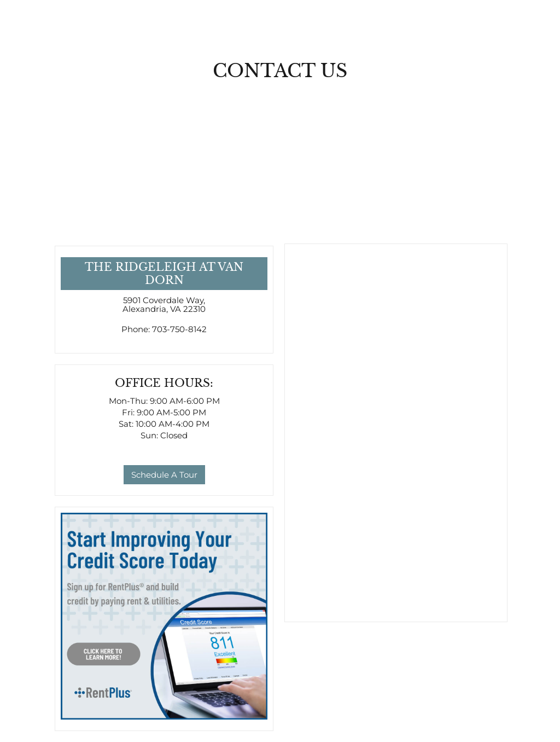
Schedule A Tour (164, 475)
